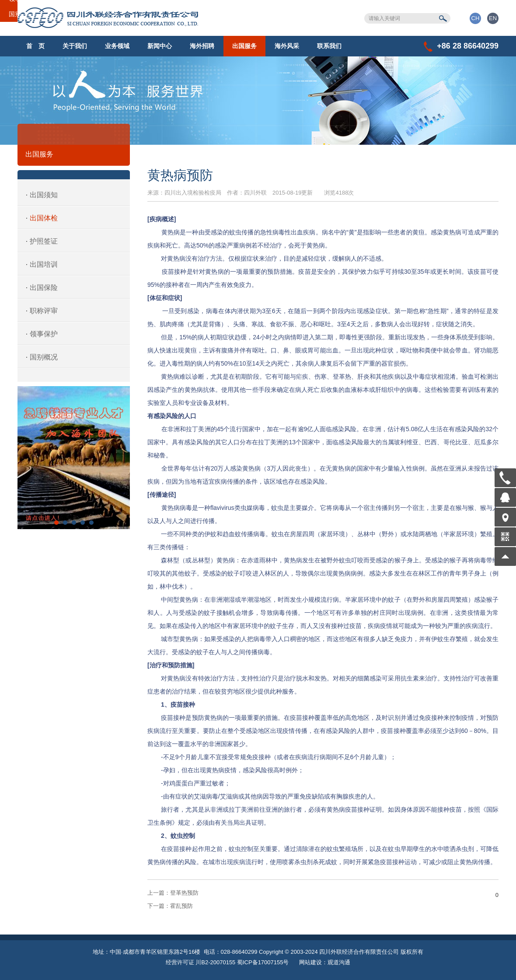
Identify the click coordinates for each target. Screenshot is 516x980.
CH (476, 18)
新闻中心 (160, 46)
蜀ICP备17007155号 (263, 962)
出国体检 (44, 218)
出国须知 (44, 195)
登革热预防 (173, 893)
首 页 (35, 46)
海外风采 (287, 46)
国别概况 (44, 357)
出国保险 (44, 288)
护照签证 (44, 241)
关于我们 (75, 46)
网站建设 (310, 962)
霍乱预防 (170, 906)
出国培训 (44, 264)
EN (493, 18)
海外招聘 (202, 46)
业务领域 (117, 46)
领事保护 (44, 334)
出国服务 (244, 46)
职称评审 (44, 311)
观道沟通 (339, 962)
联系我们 (329, 46)
